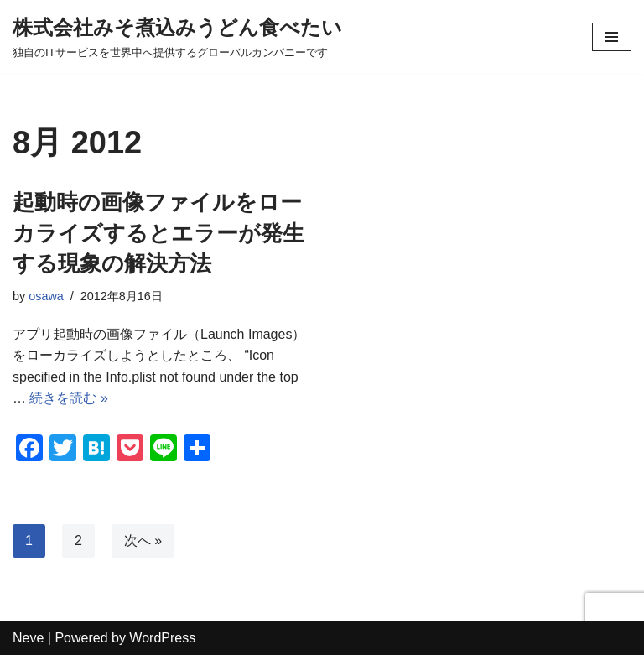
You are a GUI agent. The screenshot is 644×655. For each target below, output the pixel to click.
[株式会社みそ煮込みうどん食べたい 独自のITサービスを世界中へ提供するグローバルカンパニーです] (177, 37)
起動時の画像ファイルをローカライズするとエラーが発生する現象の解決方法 (158, 233)
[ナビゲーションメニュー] (612, 37)
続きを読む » (68, 398)
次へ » (143, 541)
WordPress (162, 638)
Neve (28, 638)
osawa (46, 296)
